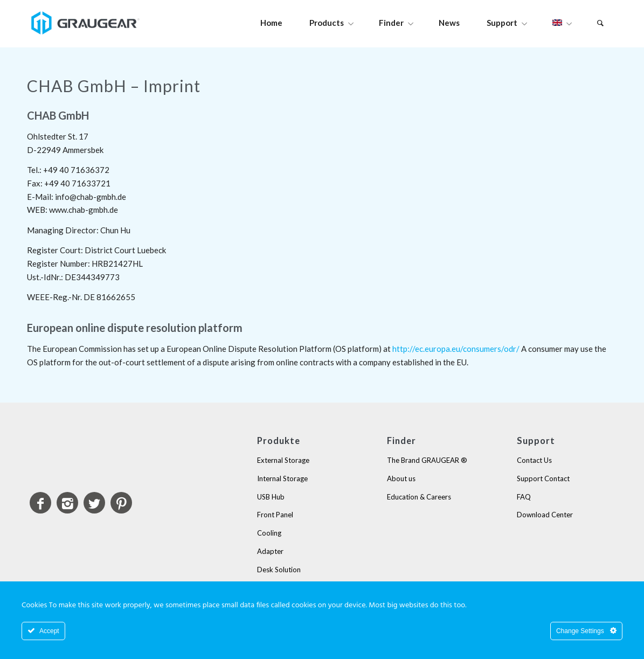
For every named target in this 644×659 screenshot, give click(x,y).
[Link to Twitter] (94, 503)
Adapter (270, 551)
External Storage (283, 460)
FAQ (524, 497)
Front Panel (275, 515)
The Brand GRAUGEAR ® (427, 460)
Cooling (269, 533)
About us (401, 478)
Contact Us (534, 460)
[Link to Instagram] (67, 503)
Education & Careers (419, 497)
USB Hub (271, 497)
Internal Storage (282, 478)
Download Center (545, 515)
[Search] (600, 23)
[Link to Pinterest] (121, 503)
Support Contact (543, 478)
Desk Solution (279, 570)
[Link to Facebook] (40, 503)
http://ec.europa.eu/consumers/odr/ (456, 349)
